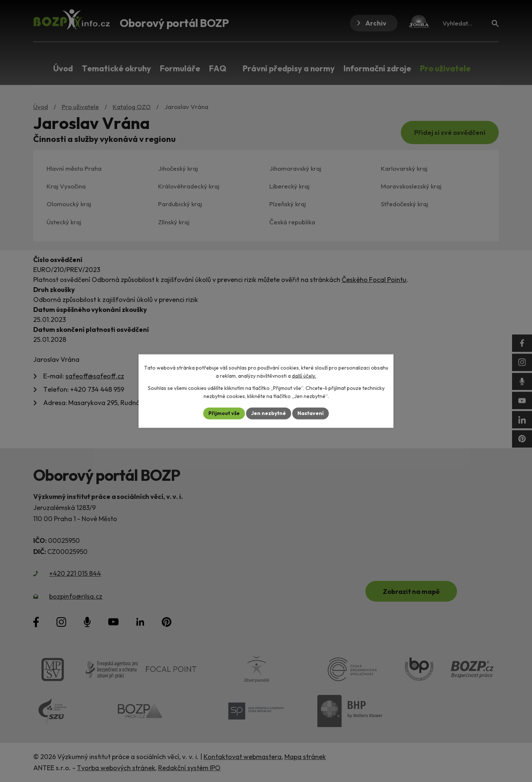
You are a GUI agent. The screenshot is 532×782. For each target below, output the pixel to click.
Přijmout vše (224, 413)
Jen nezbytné (269, 413)
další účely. (304, 376)
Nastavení (311, 413)
